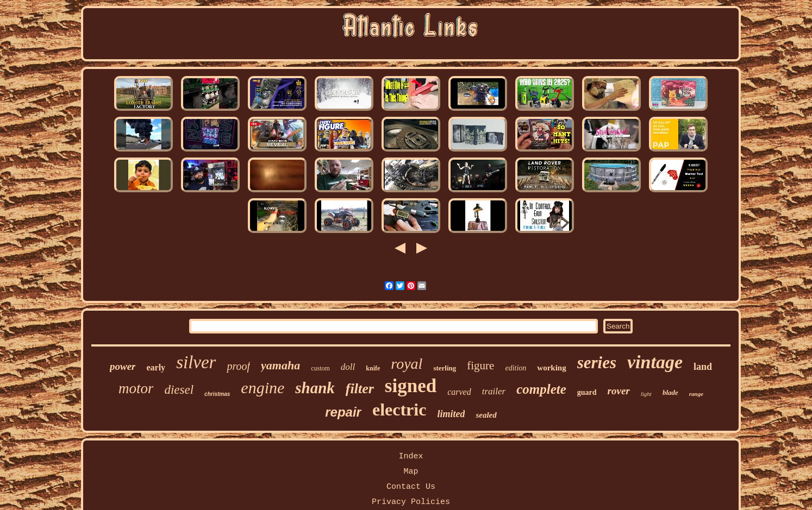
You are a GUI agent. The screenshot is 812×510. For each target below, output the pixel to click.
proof (238, 366)
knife (373, 368)
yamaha (280, 365)
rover (619, 391)
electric (399, 410)
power (123, 366)
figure (480, 366)
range (696, 394)
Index (411, 457)
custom (320, 368)
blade (670, 392)
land (703, 367)
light (646, 394)
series (597, 363)
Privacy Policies (411, 502)
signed (411, 386)
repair (343, 412)
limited (451, 414)
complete (541, 389)
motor (136, 388)
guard (587, 392)
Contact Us (411, 487)
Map (411, 472)
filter (360, 389)
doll (348, 367)
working (551, 368)
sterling (445, 368)
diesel (179, 390)
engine (263, 388)
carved (459, 392)
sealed (486, 415)
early (156, 367)
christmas (217, 394)
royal (407, 364)
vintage (655, 362)
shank (315, 388)
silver (196, 362)
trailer (494, 391)
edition (516, 368)
